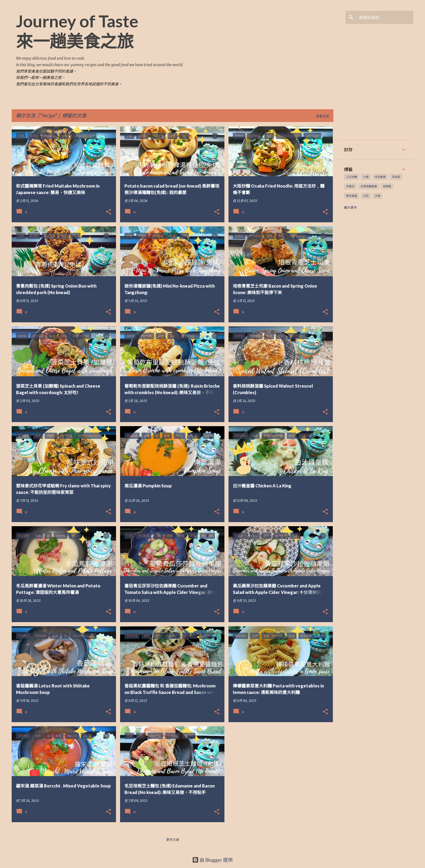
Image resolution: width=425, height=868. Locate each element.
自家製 (387, 186)
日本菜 (396, 177)
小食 (366, 177)
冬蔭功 (350, 186)
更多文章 (173, 840)
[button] (108, 212)
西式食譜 (352, 196)
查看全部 (323, 116)
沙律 (378, 196)
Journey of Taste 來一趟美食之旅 (77, 31)
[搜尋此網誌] (385, 17)
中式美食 (380, 177)
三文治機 (352, 177)
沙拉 (366, 196)
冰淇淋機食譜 (369, 186)
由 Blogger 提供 (212, 860)
